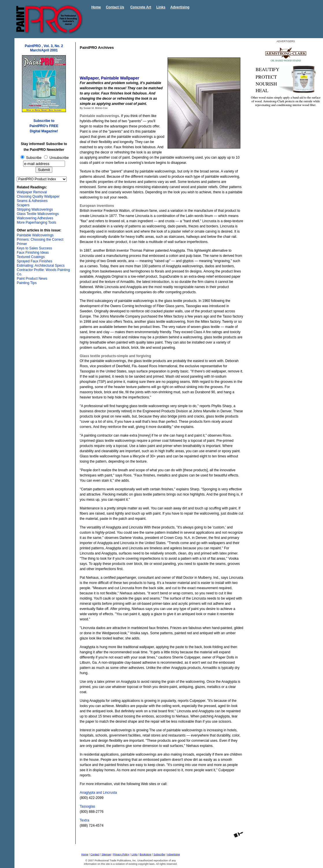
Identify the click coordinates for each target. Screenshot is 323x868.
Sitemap (106, 854)
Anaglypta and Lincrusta (98, 793)
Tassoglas (87, 806)
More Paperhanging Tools (37, 222)
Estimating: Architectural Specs (41, 266)
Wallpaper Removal (32, 192)
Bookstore (145, 854)
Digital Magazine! (44, 131)
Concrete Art (141, 7)
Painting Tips (27, 283)
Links (161, 7)
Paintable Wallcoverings (35, 235)
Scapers (23, 205)
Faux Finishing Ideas (33, 253)
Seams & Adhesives (32, 201)
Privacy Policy (121, 854)
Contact (95, 854)
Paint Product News (32, 279)
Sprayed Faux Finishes (35, 261)
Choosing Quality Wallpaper (38, 196)
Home (96, 7)
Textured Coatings (31, 257)
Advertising (180, 7)
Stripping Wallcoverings (35, 209)
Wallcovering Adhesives (35, 218)
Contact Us (115, 7)
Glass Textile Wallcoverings (38, 214)
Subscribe (159, 854)
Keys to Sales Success (34, 248)
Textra (85, 820)
